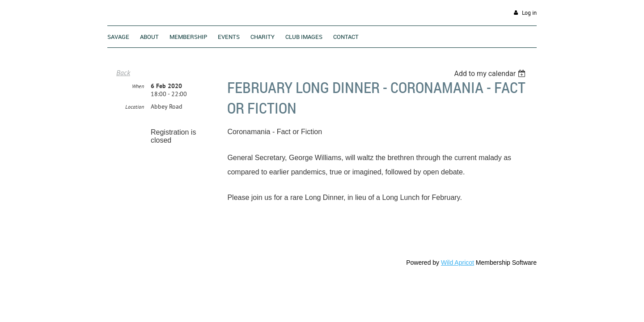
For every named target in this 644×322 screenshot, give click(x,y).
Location (135, 128)
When (138, 107)
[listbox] (491, 74)
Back (123, 72)
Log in (529, 13)
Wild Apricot (458, 263)
